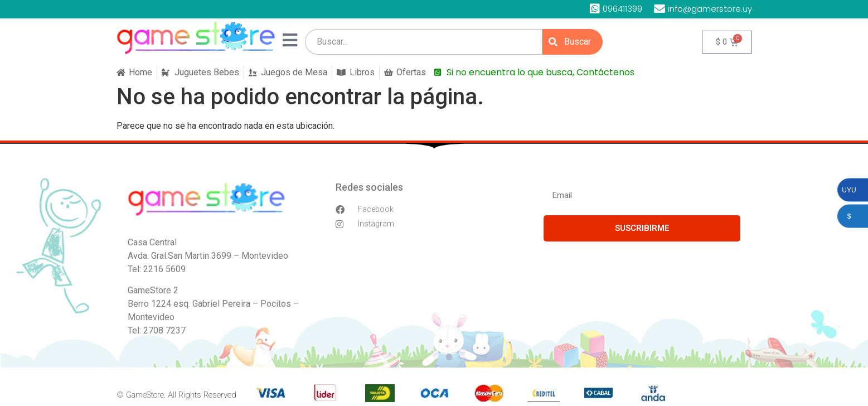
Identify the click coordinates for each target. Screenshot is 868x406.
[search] (424, 42)
